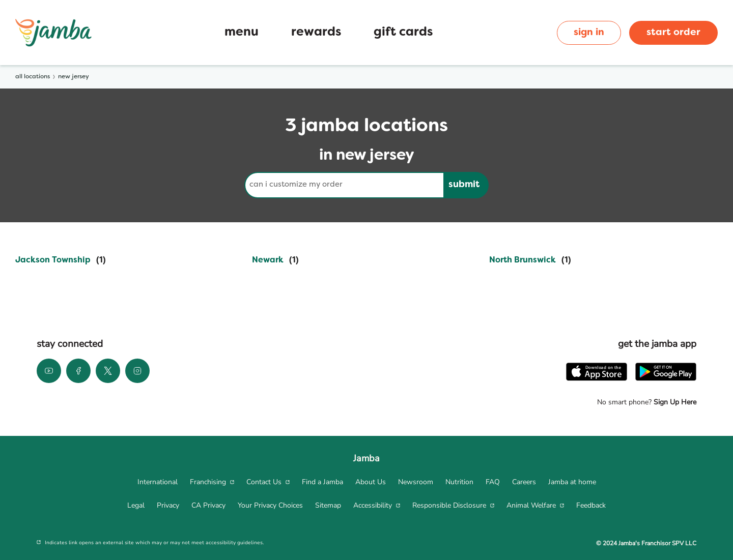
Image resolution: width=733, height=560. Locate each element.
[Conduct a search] (344, 185)
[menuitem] (158, 482)
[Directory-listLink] (61, 260)
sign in (589, 33)
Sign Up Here (674, 402)
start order (673, 33)
